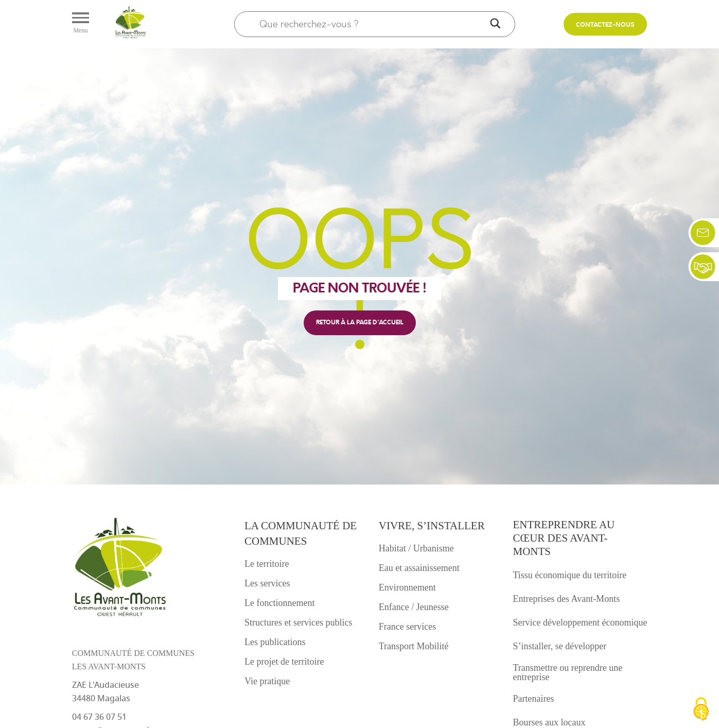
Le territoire (267, 564)
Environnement (407, 587)
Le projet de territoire (284, 662)
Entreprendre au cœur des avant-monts (564, 538)
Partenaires (534, 699)
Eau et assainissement (419, 568)
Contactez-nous (605, 25)
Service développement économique (580, 622)
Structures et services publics (298, 622)
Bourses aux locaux (549, 722)
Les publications (275, 642)
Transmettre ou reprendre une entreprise (568, 672)
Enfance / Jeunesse (414, 607)
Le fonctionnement (279, 603)
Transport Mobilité (414, 646)
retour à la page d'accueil (360, 323)
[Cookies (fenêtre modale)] (701, 710)
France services (407, 627)
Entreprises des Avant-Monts (567, 599)
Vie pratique (267, 681)
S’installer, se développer (560, 646)
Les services (267, 583)
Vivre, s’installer (432, 526)
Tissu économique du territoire (570, 575)
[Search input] (373, 24)
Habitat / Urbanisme (416, 548)
